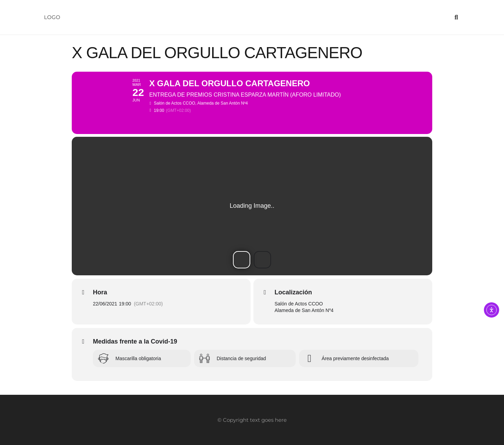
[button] (456, 17)
